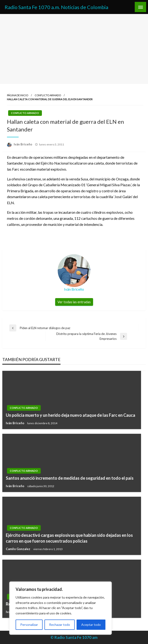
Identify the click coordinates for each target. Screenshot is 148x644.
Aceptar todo (91, 625)
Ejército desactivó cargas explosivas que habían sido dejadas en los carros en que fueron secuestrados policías (69, 538)
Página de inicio (18, 95)
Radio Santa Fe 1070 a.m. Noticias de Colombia (56, 7)
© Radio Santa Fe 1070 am (74, 637)
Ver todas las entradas (74, 302)
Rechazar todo (60, 625)
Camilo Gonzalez (18, 549)
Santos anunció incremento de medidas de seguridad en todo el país (70, 478)
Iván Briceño (23, 144)
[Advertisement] (74, 49)
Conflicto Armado (48, 95)
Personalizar (29, 625)
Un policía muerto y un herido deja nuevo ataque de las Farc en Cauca (71, 415)
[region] (61, 608)
